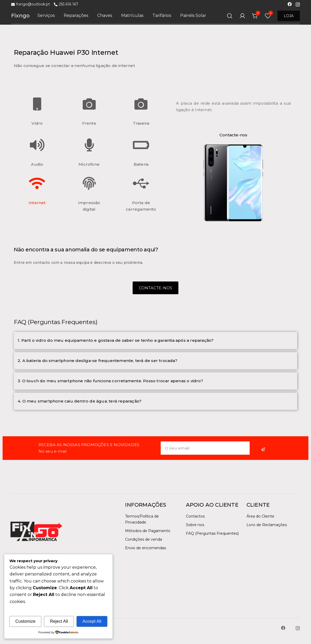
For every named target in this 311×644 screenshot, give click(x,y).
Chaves (105, 15)
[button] (155, 341)
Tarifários (162, 15)
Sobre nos (195, 525)
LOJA (289, 16)
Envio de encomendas (145, 548)
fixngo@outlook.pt (31, 4)
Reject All (59, 621)
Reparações (76, 15)
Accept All (92, 621)
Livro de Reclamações (267, 525)
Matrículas (132, 15)
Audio (37, 164)
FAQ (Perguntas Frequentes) (212, 533)
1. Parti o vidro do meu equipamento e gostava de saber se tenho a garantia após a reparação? (116, 340)
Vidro (37, 123)
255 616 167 (66, 4)
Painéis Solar (193, 15)
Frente (89, 123)
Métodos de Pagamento (148, 531)
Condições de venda (144, 539)
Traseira (141, 123)
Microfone (89, 164)
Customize (25, 621)
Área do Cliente (260, 516)
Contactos (195, 516)
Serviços (46, 15)
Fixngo (20, 16)
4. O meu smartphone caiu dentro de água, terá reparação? (80, 401)
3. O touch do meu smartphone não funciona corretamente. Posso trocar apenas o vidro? (110, 381)
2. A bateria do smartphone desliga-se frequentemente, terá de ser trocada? (98, 361)
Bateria (141, 164)
